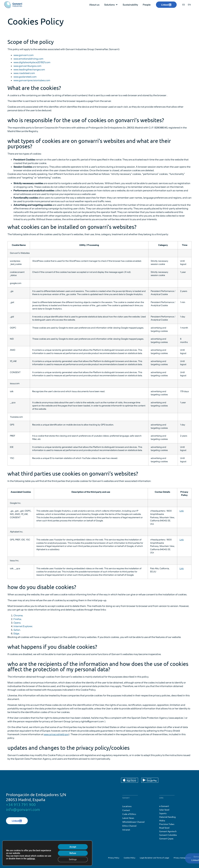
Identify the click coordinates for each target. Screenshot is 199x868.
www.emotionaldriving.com (28, 59)
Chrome (18, 615)
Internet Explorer (23, 626)
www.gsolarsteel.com (25, 77)
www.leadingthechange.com (29, 69)
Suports (163, 813)
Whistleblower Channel (133, 822)
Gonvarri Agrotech (168, 831)
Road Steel (164, 828)
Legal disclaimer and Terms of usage (154, 858)
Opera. (17, 623)
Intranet (126, 830)
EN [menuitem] (189, 5)
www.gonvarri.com (24, 55)
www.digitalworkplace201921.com (32, 62)
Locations (127, 806)
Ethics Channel (129, 826)
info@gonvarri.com (23, 810)
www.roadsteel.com (24, 73)
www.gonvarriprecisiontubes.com (32, 80)
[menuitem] (184, 5)
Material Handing (167, 817)
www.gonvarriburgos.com (27, 66)
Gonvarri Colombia (168, 835)
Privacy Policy (114, 858)
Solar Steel (164, 810)
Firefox (17, 619)
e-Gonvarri (164, 806)
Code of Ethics (129, 814)
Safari (17, 630)
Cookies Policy (129, 858)
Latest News (128, 818)
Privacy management (182, 858)
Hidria (162, 820)
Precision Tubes (167, 824)
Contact (126, 810)
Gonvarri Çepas (166, 838)
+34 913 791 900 (21, 805)
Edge (16, 633)
